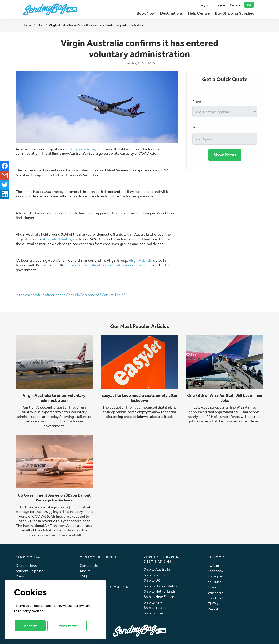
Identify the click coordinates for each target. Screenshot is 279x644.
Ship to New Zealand (160, 597)
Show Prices (225, 155)
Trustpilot (216, 598)
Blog (40, 25)
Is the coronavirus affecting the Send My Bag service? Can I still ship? (71, 295)
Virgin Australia (83, 149)
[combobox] (225, 111)
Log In (221, 5)
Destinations (171, 13)
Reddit (213, 609)
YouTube (215, 582)
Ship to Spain (154, 613)
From (197, 101)
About (85, 571)
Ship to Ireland (155, 608)
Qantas (65, 239)
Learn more (67, 626)
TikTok (213, 604)
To (194, 127)
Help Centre (199, 13)
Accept (30, 626)
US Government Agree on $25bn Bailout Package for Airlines (54, 498)
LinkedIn (215, 587)
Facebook (216, 571)
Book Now (146, 13)
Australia (50, 239)
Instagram (216, 576)
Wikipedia (216, 593)
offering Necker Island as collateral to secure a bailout (107, 265)
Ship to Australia (157, 569)
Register (206, 5)
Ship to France (155, 575)
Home (27, 25)
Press (20, 576)
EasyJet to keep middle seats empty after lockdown (139, 398)
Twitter (214, 565)
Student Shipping (30, 571)
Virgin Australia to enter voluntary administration (54, 398)
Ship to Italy (153, 602)
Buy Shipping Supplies (234, 13)
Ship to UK (152, 580)
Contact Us (89, 565)
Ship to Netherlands (160, 591)
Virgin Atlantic (140, 260)
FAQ (83, 576)
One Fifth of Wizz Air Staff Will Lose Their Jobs (225, 398)
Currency (242, 5)
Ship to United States (161, 586)
